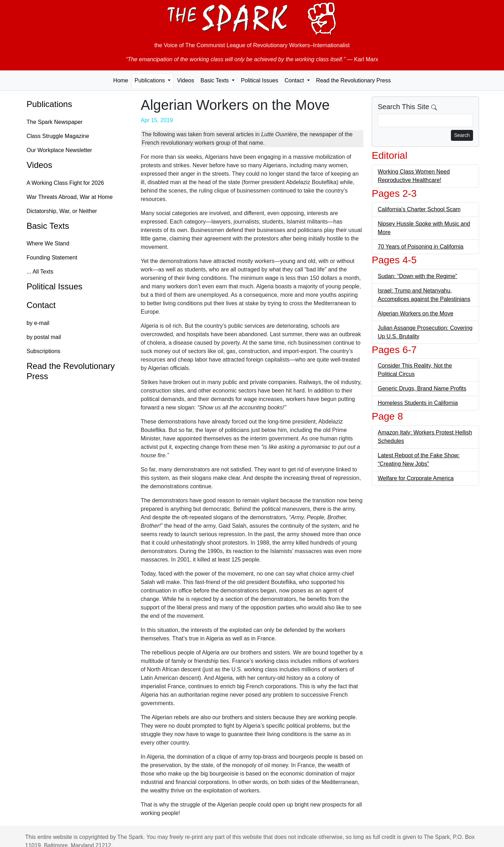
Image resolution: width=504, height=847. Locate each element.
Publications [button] (151, 80)
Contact (41, 305)
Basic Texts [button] (215, 80)
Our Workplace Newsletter (59, 150)
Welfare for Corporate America (416, 478)
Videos (186, 80)
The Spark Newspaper (55, 122)
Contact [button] (295, 80)
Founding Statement (52, 258)
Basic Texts (48, 226)
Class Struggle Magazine (58, 136)
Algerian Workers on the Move (416, 313)
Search (462, 135)
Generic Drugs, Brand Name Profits (422, 388)
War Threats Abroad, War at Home (70, 197)
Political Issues (260, 80)
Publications (49, 104)
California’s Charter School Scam (419, 209)
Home (121, 80)
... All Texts (40, 272)
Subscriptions (44, 351)
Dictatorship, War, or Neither (62, 211)
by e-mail (38, 323)
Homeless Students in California (418, 403)
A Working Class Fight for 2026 (65, 183)
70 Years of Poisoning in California (421, 247)
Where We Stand (48, 243)
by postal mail (44, 337)
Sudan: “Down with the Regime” (417, 276)
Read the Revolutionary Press (354, 80)
